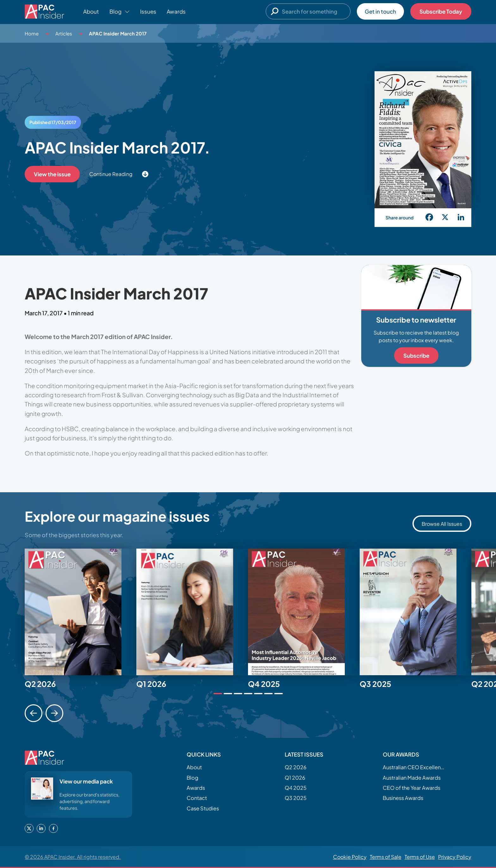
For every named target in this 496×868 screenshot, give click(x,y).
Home (32, 33)
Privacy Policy (455, 857)
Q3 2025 (296, 798)
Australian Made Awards (412, 778)
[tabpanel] (81, 612)
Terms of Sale (386, 857)
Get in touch (380, 11)
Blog (192, 778)
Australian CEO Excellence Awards (414, 767)
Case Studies (203, 808)
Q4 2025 (296, 788)
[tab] (218, 694)
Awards (176, 11)
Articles (64, 33)
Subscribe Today (441, 11)
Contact (197, 798)
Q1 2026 (295, 778)
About (91, 11)
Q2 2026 (296, 767)
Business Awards (403, 798)
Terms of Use (420, 857)
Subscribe (416, 355)
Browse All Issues (442, 524)
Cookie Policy (350, 857)
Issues (148, 11)
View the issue (52, 174)
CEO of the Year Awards (412, 788)
